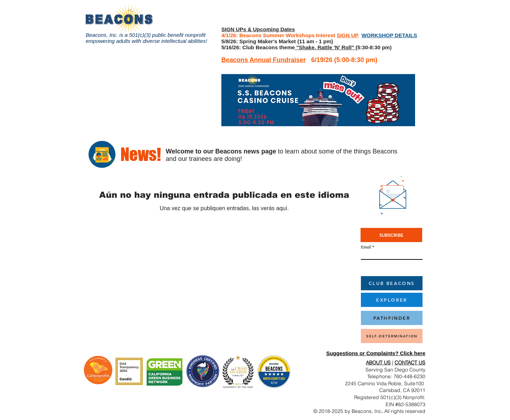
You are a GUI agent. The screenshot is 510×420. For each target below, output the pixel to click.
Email (366, 247)
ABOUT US (378, 363)
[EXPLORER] (392, 300)
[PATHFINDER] (392, 318)
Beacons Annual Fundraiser (263, 60)
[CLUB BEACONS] (392, 283)
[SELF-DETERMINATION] (392, 336)
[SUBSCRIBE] (391, 235)
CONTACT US (410, 363)
